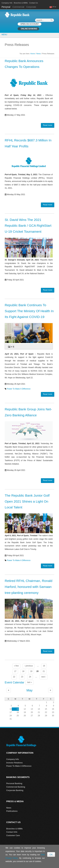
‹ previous (29, 666)
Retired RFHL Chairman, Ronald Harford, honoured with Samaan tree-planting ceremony (29, 587)
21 (44, 671)
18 (23, 671)
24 (30, 677)
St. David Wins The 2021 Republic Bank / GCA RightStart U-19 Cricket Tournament (28, 226)
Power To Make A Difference (19, 389)
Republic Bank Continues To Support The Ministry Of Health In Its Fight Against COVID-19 (29, 311)
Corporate (31, 7)
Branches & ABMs (21, 3)
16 (44, 666)
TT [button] (54, 7)
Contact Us (34, 3)
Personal (6, 7)
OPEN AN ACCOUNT (29, 24)
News (39, 54)
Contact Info (12, 832)
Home (33, 54)
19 (31, 671)
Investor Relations (14, 763)
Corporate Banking (15, 790)
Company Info (7, 3)
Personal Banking (14, 783)
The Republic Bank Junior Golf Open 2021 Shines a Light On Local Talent (27, 501)
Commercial (18, 7)
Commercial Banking (16, 787)
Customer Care (13, 835)
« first (16, 666)
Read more (48, 125)
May (29, 690)
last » (29, 682)
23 (22, 677)
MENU (4, 35)
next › (44, 677)
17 (15, 671)
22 (14, 677)
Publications (12, 811)
